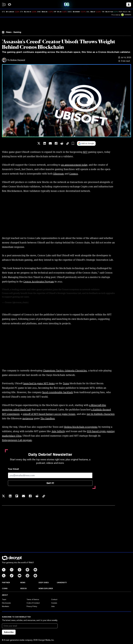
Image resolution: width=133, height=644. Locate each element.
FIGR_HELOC (123, 12)
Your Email (13, 469)
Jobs (53, 606)
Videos (23, 588)
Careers (54, 603)
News (23, 583)
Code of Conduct (33, 603)
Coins (5, 588)
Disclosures (6, 603)
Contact (54, 599)
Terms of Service (33, 599)
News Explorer (46, 588)
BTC (4, 12)
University (62, 583)
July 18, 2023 (35, 302)
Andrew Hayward (18, 60)
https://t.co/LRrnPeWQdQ (42, 297)
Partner (6, 583)
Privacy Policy (32, 606)
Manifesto (6, 606)
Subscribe (9, 632)
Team (4, 599)
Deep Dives (44, 583)
